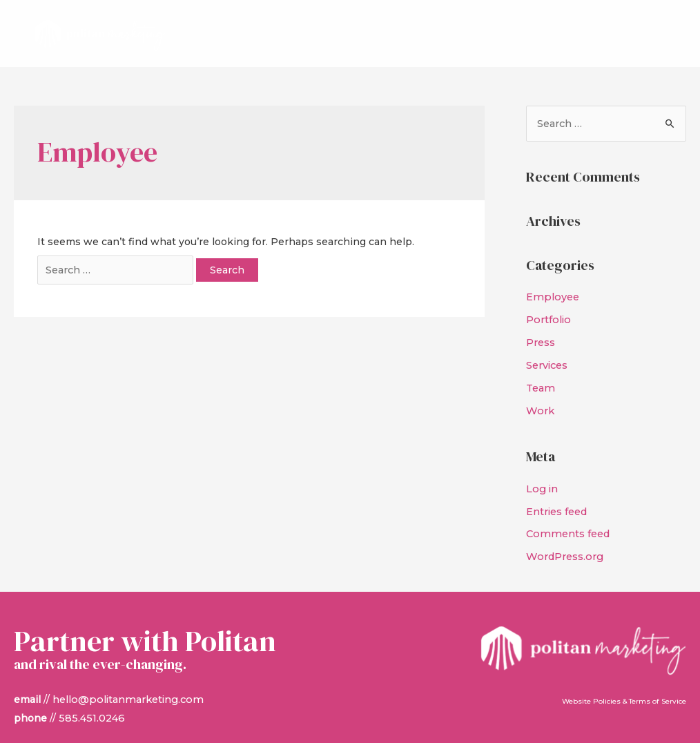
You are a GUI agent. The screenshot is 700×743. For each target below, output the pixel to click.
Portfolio (548, 311)
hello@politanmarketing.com (125, 682)
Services (547, 354)
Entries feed (557, 496)
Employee (551, 289)
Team (540, 376)
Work (539, 398)
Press (541, 332)
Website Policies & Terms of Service (624, 684)
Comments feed (566, 519)
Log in (542, 475)
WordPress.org (563, 540)
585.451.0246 (90, 699)
